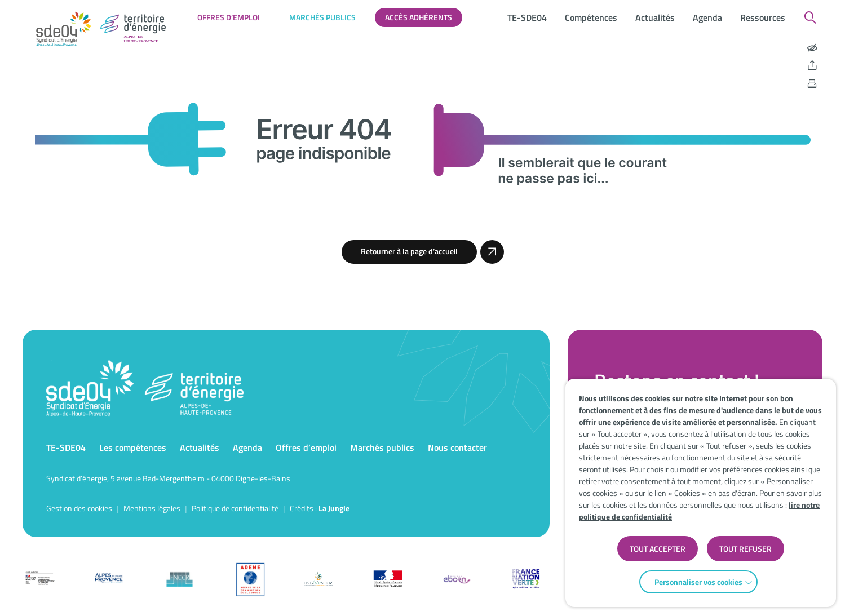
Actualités (655, 17)
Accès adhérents (419, 17)
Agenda (707, 17)
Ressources (763, 17)
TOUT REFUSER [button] (746, 549)
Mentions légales (152, 508)
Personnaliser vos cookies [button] (698, 582)
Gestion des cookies (79, 508)
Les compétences (133, 447)
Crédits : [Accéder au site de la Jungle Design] (320, 508)
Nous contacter (457, 447)
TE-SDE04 (527, 17)
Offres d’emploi (229, 17)
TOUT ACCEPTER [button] (658, 549)
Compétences (591, 17)
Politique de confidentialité (235, 508)
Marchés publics (322, 17)
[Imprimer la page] (812, 84)
